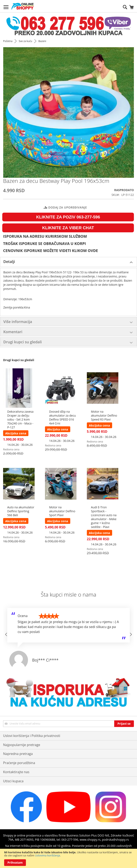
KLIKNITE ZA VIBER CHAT (68, 228)
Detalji (9, 262)
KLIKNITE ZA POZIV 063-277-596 (68, 217)
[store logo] (22, 6)
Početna (8, 41)
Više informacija (18, 322)
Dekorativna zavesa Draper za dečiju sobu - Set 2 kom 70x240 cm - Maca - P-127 (20, 419)
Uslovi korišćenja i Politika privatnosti (32, 736)
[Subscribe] (124, 724)
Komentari (13, 332)
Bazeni (42, 41)
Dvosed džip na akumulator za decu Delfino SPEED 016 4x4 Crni (62, 417)
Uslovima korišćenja (48, 855)
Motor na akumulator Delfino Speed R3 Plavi (104, 415)
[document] (68, 858)
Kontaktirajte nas (16, 772)
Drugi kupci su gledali (23, 342)
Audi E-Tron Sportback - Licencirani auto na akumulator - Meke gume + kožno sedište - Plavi (104, 517)
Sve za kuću (26, 41)
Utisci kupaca (13, 781)
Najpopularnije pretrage (22, 745)
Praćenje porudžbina (19, 763)
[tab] (68, 262)
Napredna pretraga (18, 754)
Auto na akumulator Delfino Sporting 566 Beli (21, 511)
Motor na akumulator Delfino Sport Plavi (62, 511)
